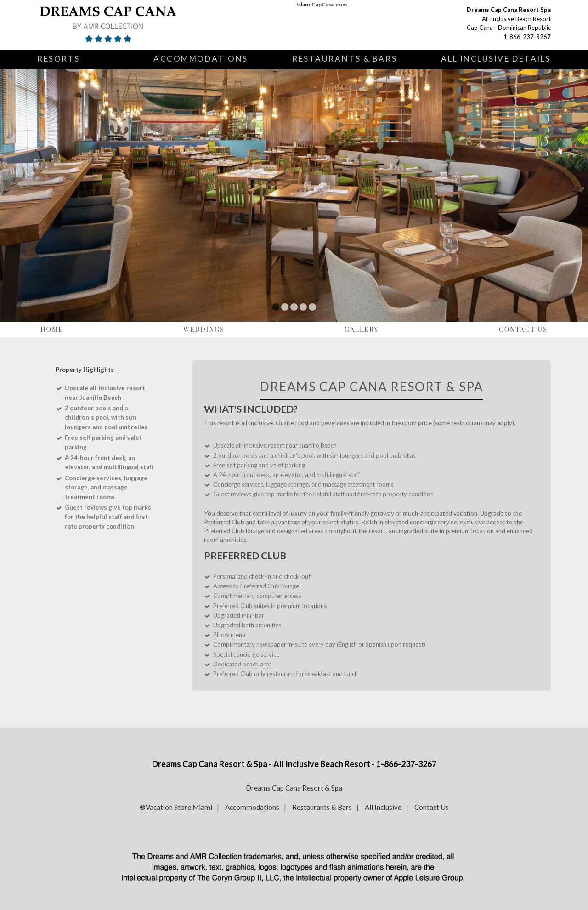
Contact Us (523, 329)
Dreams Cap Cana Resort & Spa (294, 788)
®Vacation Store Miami (176, 807)
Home (52, 329)
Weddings (204, 329)
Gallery (362, 329)
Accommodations (201, 59)
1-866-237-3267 (527, 37)
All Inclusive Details (496, 59)
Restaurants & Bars (345, 59)
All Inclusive (383, 807)
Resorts (59, 59)
